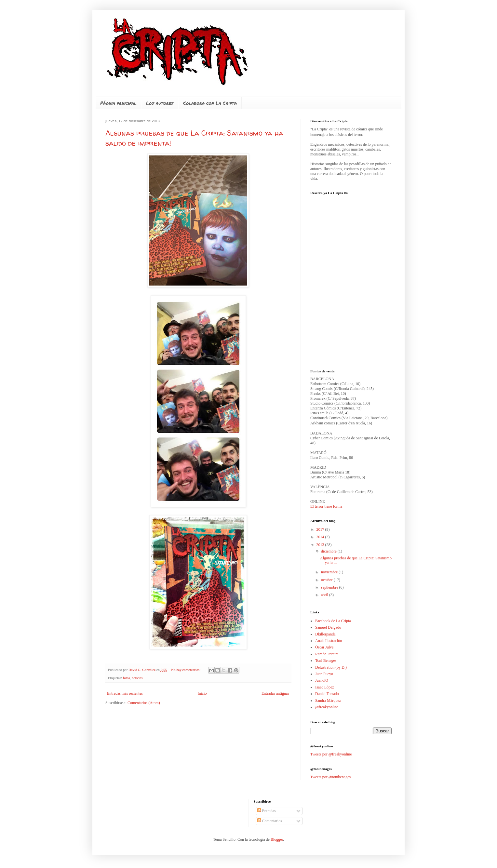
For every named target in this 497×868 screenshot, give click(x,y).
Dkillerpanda (325, 634)
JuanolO (322, 680)
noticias (137, 678)
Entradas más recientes (125, 693)
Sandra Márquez (328, 701)
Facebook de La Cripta (333, 621)
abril (325, 595)
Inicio (202, 693)
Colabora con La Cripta (210, 103)
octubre (327, 580)
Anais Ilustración (329, 641)
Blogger (277, 839)
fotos (127, 678)
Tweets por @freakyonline (331, 754)
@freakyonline (327, 707)
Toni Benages (326, 661)
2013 (321, 545)
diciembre (329, 551)
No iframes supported (359, 278)
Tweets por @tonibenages (330, 777)
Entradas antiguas (275, 693)
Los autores (160, 103)
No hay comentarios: (186, 670)
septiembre (330, 587)
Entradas (267, 811)
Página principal (118, 103)
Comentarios (270, 821)
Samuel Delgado (328, 627)
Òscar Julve (324, 647)
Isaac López (325, 687)
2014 (321, 537)
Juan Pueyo (324, 674)
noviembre (330, 572)
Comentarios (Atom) (144, 703)
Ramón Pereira (327, 654)
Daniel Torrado (327, 694)
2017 (321, 529)
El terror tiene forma (326, 506)
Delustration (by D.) (331, 667)
